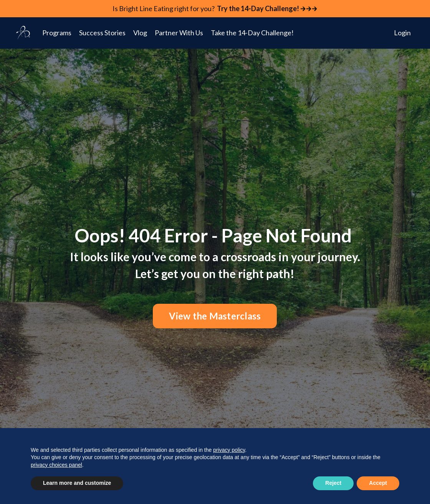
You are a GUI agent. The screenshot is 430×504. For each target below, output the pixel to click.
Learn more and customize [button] (77, 483)
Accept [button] (378, 483)
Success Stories (102, 33)
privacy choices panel (56, 465)
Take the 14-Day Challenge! (252, 33)
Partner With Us (179, 33)
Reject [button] (333, 483)
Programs (57, 33)
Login (402, 33)
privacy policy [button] (229, 450)
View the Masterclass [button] (215, 316)
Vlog (140, 33)
